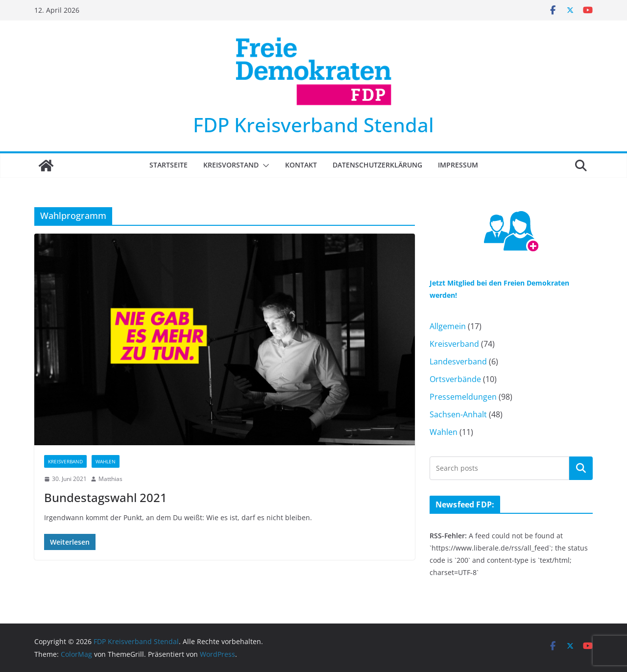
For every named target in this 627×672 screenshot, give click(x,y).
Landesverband (458, 361)
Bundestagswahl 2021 (106, 497)
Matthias (110, 479)
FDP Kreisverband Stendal (313, 125)
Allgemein (448, 326)
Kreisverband (65, 461)
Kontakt (301, 165)
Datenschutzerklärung (377, 165)
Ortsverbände (455, 379)
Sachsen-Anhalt (458, 414)
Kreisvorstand (231, 165)
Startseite (169, 165)
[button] (264, 166)
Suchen (581, 468)
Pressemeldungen (463, 397)
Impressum (458, 165)
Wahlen (106, 461)
